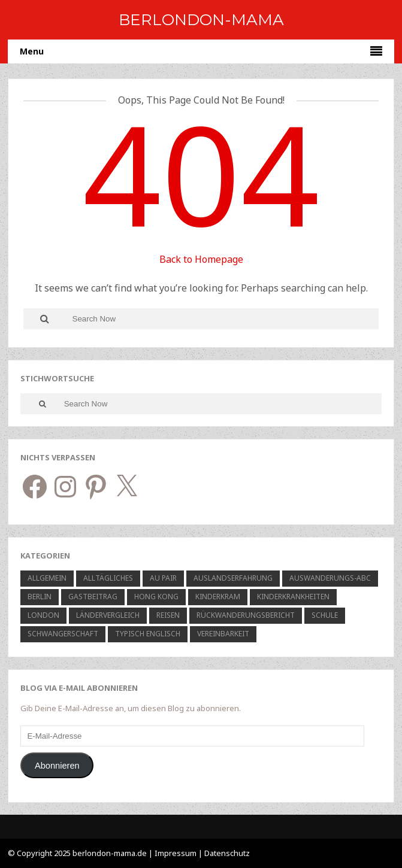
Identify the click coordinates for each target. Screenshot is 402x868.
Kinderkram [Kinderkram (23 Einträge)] (218, 597)
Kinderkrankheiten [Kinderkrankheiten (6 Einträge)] (293, 597)
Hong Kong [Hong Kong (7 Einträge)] (156, 597)
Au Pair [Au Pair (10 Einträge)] (163, 578)
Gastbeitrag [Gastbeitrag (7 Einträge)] (93, 597)
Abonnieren (57, 766)
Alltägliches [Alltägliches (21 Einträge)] (108, 578)
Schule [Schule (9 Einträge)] (325, 615)
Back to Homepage (201, 259)
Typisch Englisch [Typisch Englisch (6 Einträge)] (148, 634)
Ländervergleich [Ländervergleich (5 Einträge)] (108, 615)
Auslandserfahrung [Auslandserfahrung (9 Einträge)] (233, 578)
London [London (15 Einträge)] (43, 615)
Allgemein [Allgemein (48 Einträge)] (47, 578)
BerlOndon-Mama (201, 20)
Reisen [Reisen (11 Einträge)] (168, 615)
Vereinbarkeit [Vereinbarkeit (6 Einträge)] (223, 634)
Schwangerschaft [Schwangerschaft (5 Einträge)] (63, 634)
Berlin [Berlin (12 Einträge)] (40, 597)
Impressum (176, 853)
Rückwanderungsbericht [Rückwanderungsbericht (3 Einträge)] (246, 615)
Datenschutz (227, 853)
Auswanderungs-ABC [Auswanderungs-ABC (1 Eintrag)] (330, 578)
